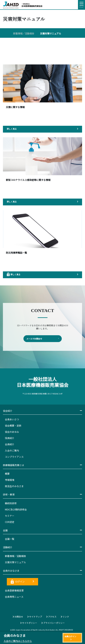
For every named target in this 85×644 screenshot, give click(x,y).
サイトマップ (35, 617)
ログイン (22, 582)
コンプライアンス (14, 457)
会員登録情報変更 (14, 590)
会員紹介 (10, 444)
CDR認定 (10, 522)
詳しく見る (42, 129)
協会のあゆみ (12, 432)
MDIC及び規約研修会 (16, 509)
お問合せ (18, 617)
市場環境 (10, 480)
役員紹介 (10, 438)
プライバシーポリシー (53, 623)
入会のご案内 (12, 450)
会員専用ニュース (14, 597)
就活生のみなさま (14, 486)
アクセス (51, 617)
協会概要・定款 (13, 425)
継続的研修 (11, 503)
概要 (7, 474)
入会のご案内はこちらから (18, 641)
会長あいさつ (12, 419)
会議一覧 (10, 539)
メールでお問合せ (43, 339)
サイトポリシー (29, 623)
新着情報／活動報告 (24, 33)
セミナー (10, 516)
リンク (65, 617)
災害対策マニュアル (51, 33)
